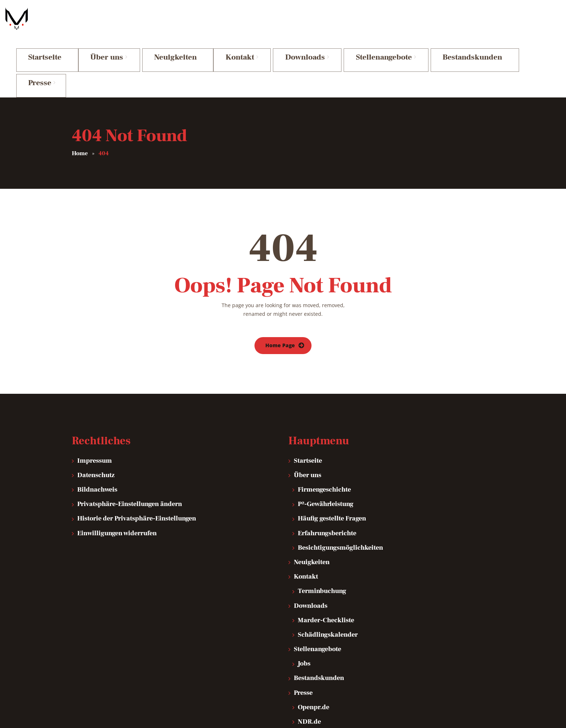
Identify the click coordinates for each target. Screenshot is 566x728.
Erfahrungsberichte (327, 472)
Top (483, 712)
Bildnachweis (97, 428)
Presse (303, 631)
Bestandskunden (319, 617)
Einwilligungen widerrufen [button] (117, 472)
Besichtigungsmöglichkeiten (340, 486)
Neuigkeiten (312, 501)
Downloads (311, 544)
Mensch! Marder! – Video (335, 675)
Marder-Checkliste (326, 559)
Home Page (280, 284)
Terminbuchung (322, 530)
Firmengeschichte (324, 428)
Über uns (308, 414)
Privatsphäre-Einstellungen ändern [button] (130, 443)
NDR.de (309, 660)
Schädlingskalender (328, 573)
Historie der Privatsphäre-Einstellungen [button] (137, 457)
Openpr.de (314, 646)
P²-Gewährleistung (326, 443)
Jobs (304, 602)
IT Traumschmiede (94, 713)
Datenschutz (96, 414)
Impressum (95, 399)
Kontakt (306, 515)
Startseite (308, 399)
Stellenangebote (317, 588)
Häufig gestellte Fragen (332, 457)
